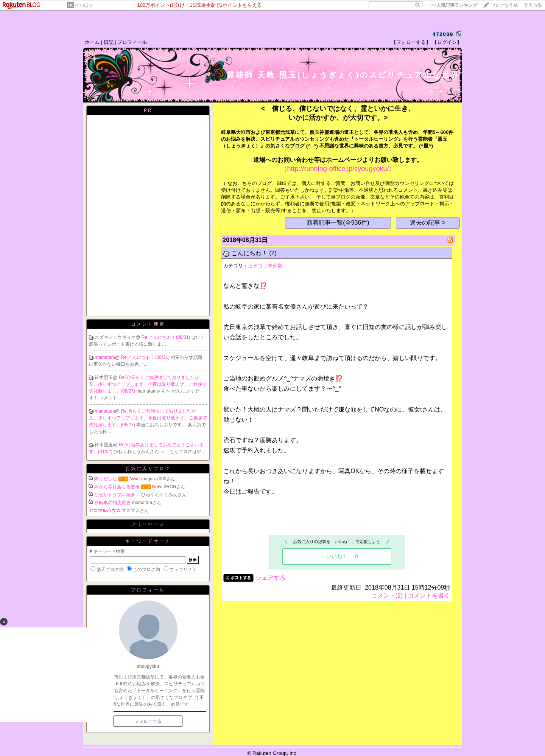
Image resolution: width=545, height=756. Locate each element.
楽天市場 (533, 5)
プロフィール (132, 42)
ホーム (92, 42)
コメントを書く (429, 595)
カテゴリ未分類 (265, 266)
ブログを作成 (505, 5)
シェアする (271, 578)
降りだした (106, 479)
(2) (273, 253)
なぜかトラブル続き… (117, 495)
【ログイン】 (447, 42)
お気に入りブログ (148, 469)
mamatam (105, 357)
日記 (109, 42)
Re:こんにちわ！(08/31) (167, 337)
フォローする (148, 721)
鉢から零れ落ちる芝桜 (117, 487)
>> (454, 5)
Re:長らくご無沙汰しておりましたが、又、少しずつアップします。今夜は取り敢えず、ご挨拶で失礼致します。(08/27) (148, 418)
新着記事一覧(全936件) (338, 223)
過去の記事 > (428, 223)
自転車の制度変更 (112, 503)
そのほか (84, 5)
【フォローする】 (411, 42)
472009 (443, 34)
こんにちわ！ (249, 253)
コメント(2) (387, 595)
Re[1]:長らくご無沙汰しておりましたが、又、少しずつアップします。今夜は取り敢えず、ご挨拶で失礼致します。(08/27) (148, 384)
